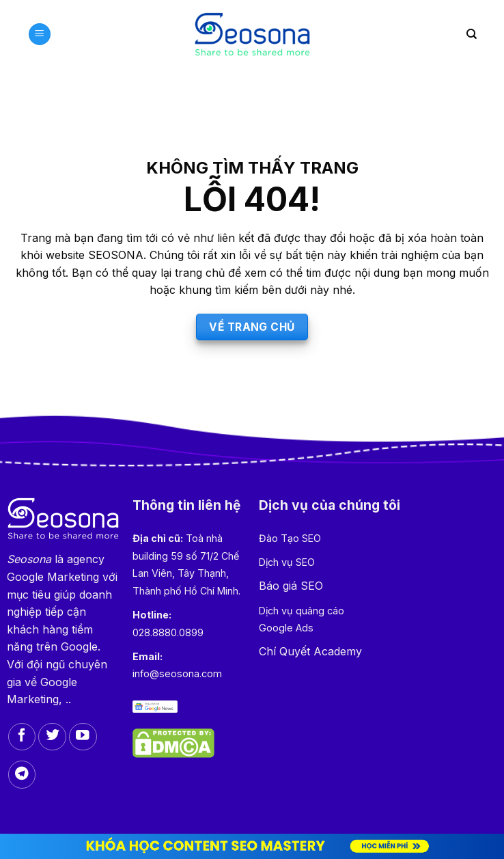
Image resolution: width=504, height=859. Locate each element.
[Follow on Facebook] (22, 737)
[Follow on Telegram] (22, 775)
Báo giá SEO (291, 586)
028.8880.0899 (168, 632)
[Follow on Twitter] (52, 737)
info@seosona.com (177, 673)
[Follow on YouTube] (83, 737)
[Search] (472, 34)
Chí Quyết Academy (310, 651)
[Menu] (40, 35)
